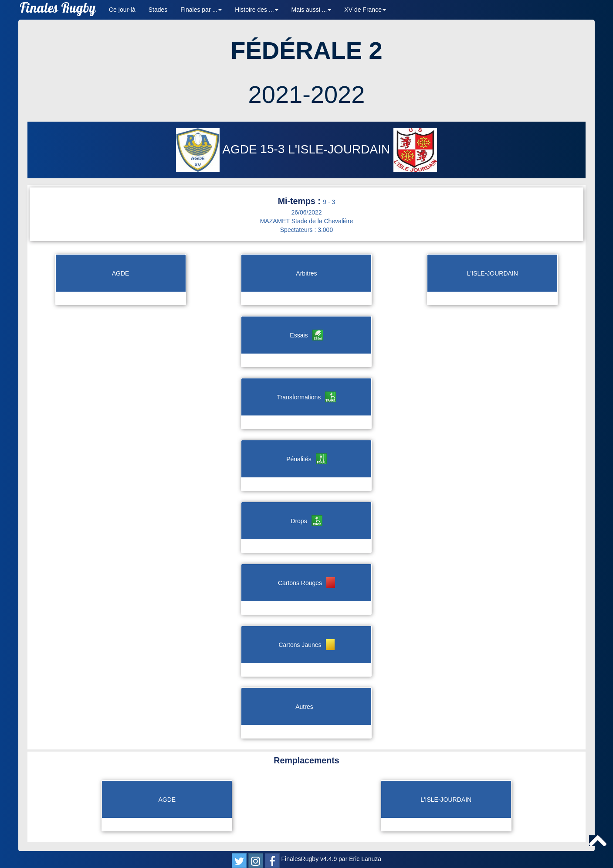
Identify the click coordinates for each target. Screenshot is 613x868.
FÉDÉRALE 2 (306, 50)
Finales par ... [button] (201, 10)
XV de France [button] (365, 10)
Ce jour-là (122, 10)
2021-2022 (307, 94)
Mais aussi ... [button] (312, 10)
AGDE (218, 149)
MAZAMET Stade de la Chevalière (307, 221)
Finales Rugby (58, 10)
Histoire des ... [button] (256, 10)
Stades (158, 10)
